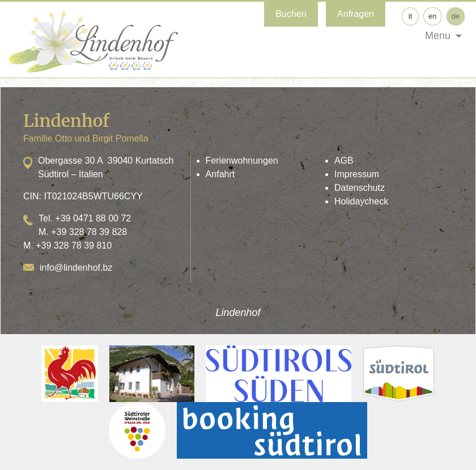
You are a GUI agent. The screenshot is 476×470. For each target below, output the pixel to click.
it (411, 16)
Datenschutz (360, 188)
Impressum (357, 174)
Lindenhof (238, 313)
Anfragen (356, 14)
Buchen (291, 14)
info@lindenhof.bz (76, 268)
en (432, 16)
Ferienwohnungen (242, 161)
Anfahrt (220, 174)
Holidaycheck (361, 201)
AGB (344, 161)
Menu (438, 36)
